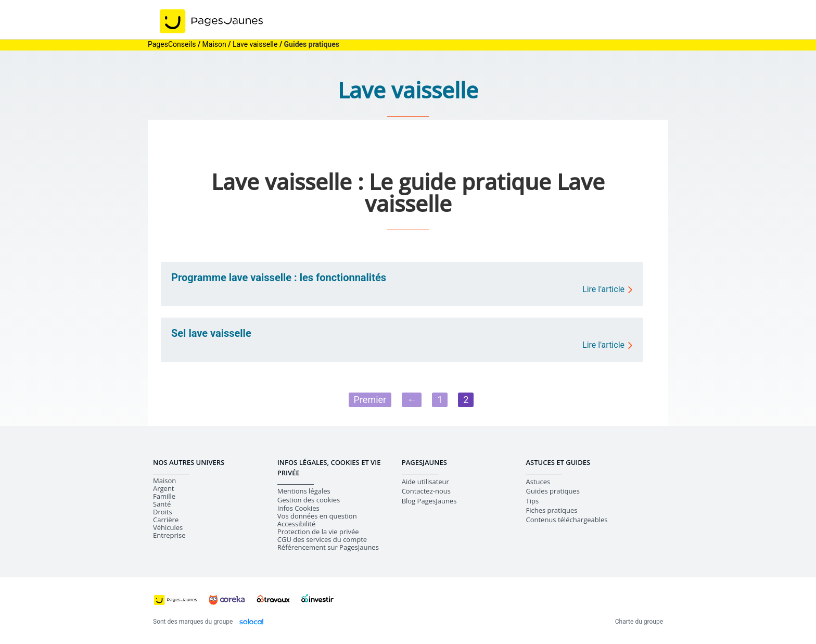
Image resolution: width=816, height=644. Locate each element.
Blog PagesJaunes (429, 501)
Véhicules (168, 528)
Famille (164, 496)
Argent (164, 489)
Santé (162, 504)
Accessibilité (296, 524)
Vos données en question (317, 516)
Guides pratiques (552, 491)
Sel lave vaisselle (211, 333)
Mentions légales (304, 491)
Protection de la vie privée (318, 532)
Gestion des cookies (309, 500)
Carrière (166, 520)
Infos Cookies (298, 508)
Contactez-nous (426, 491)
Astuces (538, 482)
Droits (163, 512)
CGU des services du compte (322, 540)
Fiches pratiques (551, 510)
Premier (370, 400)
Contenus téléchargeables (566, 520)
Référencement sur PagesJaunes (328, 547)
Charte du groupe (639, 622)
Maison (164, 481)
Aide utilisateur (425, 482)
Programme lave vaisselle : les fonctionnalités (279, 277)
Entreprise (169, 535)
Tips (532, 501)
